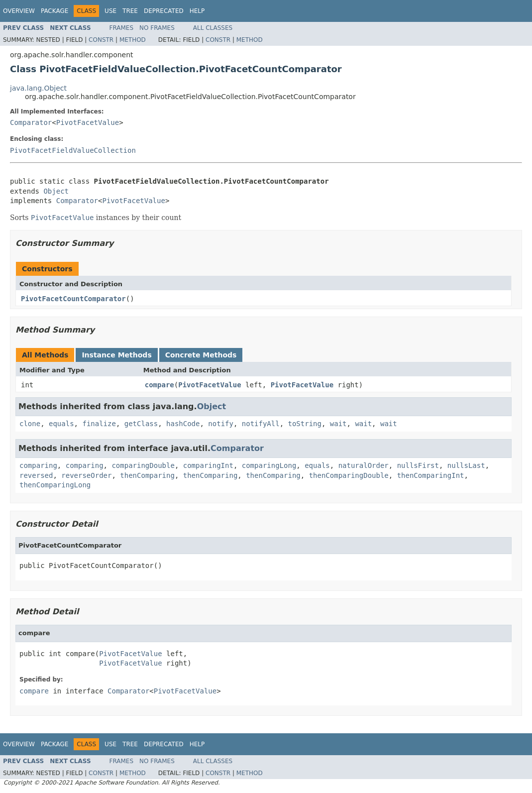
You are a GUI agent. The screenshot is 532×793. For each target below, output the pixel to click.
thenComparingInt (431, 475)
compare (160, 385)
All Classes (213, 28)
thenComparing (147, 475)
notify (221, 424)
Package (54, 11)
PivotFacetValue (88, 122)
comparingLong (269, 465)
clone (30, 424)
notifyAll (261, 424)
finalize (99, 424)
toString (305, 424)
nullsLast (466, 465)
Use (110, 11)
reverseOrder (86, 475)
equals (61, 424)
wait (338, 424)
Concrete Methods (201, 355)
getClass (141, 424)
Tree (130, 11)
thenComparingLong (55, 485)
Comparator (31, 122)
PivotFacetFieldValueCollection (73, 150)
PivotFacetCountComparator (73, 299)
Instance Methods (116, 355)
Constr (101, 40)
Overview (19, 11)
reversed (36, 475)
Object (56, 191)
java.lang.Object (38, 88)
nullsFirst (418, 465)
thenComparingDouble (349, 475)
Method (133, 40)
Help (197, 11)
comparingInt (208, 465)
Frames (122, 28)
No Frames (157, 28)
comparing (38, 465)
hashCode (183, 424)
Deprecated (164, 11)
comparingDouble (143, 465)
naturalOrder (364, 465)
